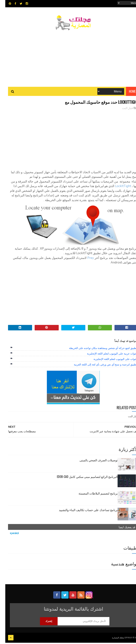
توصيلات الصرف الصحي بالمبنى (93, 462)
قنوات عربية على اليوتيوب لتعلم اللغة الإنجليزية (107, 356)
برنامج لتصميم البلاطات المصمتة (93, 495)
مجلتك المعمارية (113, 639)
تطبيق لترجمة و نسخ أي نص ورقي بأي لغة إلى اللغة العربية (100, 367)
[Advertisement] (68, 57)
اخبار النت (123, 110)
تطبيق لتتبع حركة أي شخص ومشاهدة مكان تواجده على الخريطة (98, 350)
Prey (85, 260)
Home (127, 93)
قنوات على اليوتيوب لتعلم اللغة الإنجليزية (110, 361)
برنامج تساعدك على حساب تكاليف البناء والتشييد (83, 512)
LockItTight (117, 188)
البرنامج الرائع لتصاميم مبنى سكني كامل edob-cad (82, 479)
